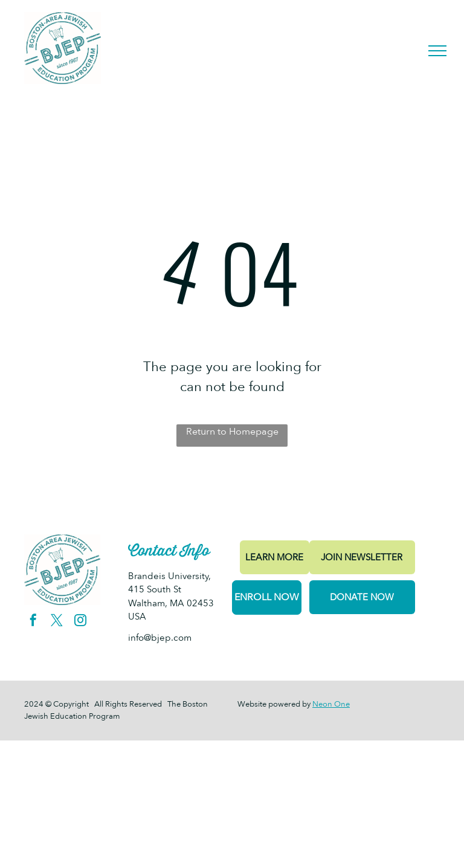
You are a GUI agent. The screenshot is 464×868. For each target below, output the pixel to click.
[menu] (437, 51)
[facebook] (33, 622)
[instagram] (80, 622)
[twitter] (57, 622)
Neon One (331, 704)
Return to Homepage (232, 432)
